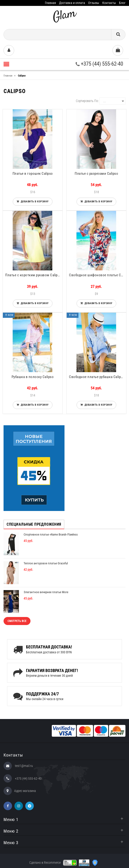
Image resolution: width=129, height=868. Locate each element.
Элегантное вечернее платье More (46, 592)
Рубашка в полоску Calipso (33, 377)
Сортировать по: (87, 101)
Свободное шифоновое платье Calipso (98, 275)
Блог (122, 3)
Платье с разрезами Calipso (96, 174)
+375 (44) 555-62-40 (99, 64)
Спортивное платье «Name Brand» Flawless (51, 534)
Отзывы (94, 3)
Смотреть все (17, 621)
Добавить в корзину (34, 202)
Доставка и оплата (72, 3)
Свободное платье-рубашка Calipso (97, 377)
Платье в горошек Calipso (33, 174)
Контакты (109, 3)
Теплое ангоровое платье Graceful (46, 563)
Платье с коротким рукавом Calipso (33, 275)
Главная (50, 3)
